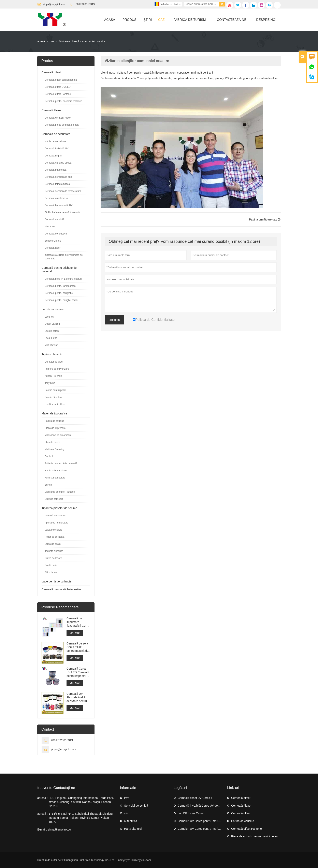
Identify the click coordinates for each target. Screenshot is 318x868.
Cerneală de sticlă (54, 219)
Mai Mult (75, 633)
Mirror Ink (50, 227)
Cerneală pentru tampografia (60, 286)
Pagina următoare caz (263, 219)
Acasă (110, 20)
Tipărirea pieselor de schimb (59, 508)
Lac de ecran (52, 331)
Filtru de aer (51, 572)
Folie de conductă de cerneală (61, 463)
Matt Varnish (51, 345)
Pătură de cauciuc (54, 421)
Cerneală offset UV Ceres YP (196, 798)
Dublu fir (49, 456)
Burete (48, 485)
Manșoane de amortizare (58, 435)
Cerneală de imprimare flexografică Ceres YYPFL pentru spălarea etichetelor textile (78, 622)
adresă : (42, 798)
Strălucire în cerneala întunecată (62, 212)
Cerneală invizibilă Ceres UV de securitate (204, 806)
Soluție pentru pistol (55, 390)
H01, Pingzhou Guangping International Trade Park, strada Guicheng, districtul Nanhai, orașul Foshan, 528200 (81, 802)
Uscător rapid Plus (55, 404)
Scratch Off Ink (53, 241)
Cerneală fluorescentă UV (59, 205)
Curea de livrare (53, 558)
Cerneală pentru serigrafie (59, 293)
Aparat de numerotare (56, 523)
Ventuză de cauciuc (55, 516)
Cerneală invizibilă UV (56, 149)
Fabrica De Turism (190, 20)
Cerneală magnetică (55, 170)
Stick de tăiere (52, 442)
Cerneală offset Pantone (58, 94)
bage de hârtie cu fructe (56, 581)
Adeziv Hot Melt (53, 376)
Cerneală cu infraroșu (56, 198)
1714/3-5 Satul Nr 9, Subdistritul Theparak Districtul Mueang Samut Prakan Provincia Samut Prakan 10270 (81, 818)
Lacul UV (50, 317)
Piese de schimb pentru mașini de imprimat (258, 836)
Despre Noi (266, 20)
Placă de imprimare (55, 428)
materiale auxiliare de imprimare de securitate (64, 257)
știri (148, 20)
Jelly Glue (50, 383)
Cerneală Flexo (51, 110)
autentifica (131, 821)
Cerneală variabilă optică (58, 163)
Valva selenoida (53, 530)
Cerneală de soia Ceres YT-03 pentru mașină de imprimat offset (77, 647)
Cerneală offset (51, 72)
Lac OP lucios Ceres (191, 813)
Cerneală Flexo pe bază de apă (62, 125)
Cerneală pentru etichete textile (61, 589)
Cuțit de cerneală (54, 499)
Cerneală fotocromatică (57, 184)
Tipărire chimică (52, 354)
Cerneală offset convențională (61, 80)
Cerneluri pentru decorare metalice (63, 101)
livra (127, 798)
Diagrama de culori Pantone (60, 492)
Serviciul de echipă (136, 806)
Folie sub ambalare (55, 478)
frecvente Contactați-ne (56, 788)
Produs (129, 20)
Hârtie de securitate (55, 141)
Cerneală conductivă (56, 234)
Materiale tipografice (54, 413)
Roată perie (51, 565)
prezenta (114, 320)
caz (52, 41)
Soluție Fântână (53, 397)
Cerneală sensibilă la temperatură (63, 191)
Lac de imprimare (53, 309)
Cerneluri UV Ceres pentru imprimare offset (205, 821)
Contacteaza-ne (232, 20)
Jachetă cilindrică (54, 551)
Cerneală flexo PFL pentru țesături (63, 279)
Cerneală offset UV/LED (58, 87)
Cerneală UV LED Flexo (58, 118)
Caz (161, 20)
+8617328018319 (85, 4)
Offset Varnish (52, 324)
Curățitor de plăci (54, 362)
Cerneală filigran (53, 156)
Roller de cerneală (54, 537)
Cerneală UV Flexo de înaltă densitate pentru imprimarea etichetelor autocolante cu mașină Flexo (77, 697)
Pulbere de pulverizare (57, 369)
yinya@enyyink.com (55, 4)
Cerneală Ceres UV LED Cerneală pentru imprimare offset (78, 672)
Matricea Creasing (54, 449)
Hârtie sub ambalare (56, 471)
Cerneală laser (53, 248)
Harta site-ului (133, 829)
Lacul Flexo (51, 338)
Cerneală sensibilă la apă (58, 177)
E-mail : (42, 829)
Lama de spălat (53, 544)
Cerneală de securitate (56, 134)
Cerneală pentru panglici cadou (61, 300)
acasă (41, 41)
